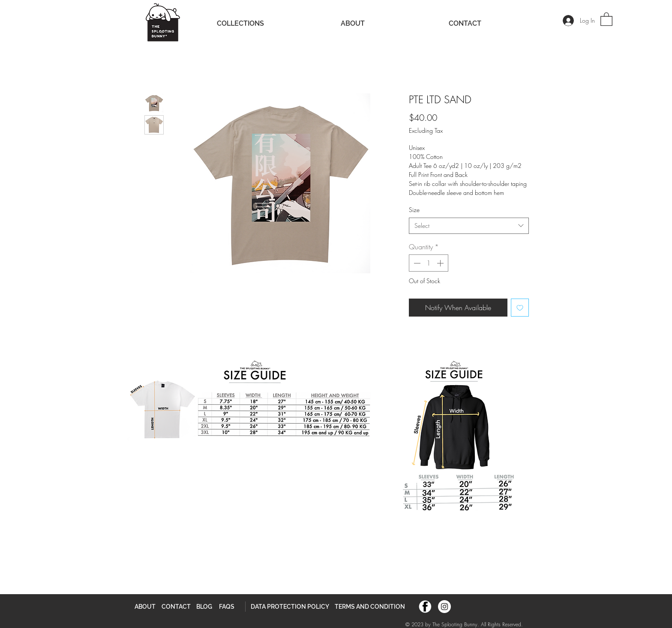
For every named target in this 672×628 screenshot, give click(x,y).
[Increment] (441, 263)
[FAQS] (227, 607)
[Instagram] (444, 607)
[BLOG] (204, 607)
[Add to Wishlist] (520, 308)
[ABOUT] (145, 607)
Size (414, 210)
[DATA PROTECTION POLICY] (290, 607)
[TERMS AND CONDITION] (370, 607)
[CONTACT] (176, 607)
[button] (606, 19)
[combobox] (469, 226)
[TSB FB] (425, 607)
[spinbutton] (429, 263)
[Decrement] (416, 263)
